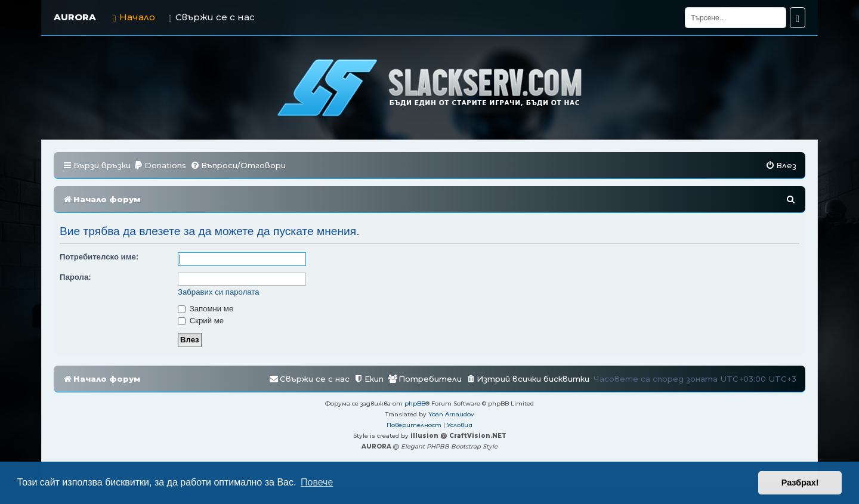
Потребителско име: (99, 257)
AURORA (75, 17)
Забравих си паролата (219, 292)
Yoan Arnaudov (451, 414)
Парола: (75, 277)
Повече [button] (317, 482)
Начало (134, 17)
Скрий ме (201, 321)
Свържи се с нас (211, 17)
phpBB (415, 403)
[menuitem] (160, 166)
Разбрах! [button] (800, 483)
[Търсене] (736, 18)
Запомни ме (206, 309)
